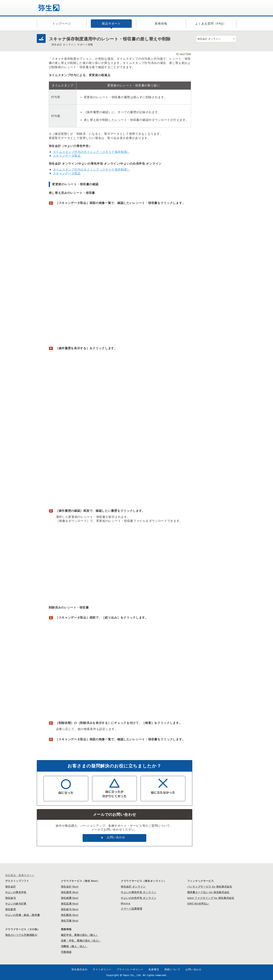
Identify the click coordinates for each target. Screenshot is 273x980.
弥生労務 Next (70, 921)
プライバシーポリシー (130, 969)
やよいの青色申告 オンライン (139, 892)
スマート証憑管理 (132, 909)
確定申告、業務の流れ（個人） (80, 935)
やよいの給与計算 (16, 904)
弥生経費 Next (70, 898)
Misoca (126, 903)
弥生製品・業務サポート (20, 875)
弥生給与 (11, 898)
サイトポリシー (102, 969)
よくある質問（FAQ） (211, 24)
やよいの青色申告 (16, 892)
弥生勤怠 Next (70, 915)
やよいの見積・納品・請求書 (23, 915)
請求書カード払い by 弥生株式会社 (208, 892)
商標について (172, 969)
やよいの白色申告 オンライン (139, 898)
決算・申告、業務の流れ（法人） (81, 941)
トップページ (62, 24)
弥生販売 (11, 909)
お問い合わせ (116, 837)
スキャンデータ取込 (67, 156)
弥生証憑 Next (70, 904)
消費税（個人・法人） (74, 946)
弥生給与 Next (70, 909)
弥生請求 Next (70, 892)
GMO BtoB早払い (198, 904)
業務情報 (161, 24)
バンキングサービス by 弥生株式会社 (210, 887)
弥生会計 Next (70, 887)
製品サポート (111, 24)
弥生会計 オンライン (133, 887)
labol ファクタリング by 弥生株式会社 (211, 898)
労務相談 (66, 952)
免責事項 (154, 969)
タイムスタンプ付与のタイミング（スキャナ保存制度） (92, 152)
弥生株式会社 (79, 969)
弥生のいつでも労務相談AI (21, 935)
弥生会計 (11, 887)
